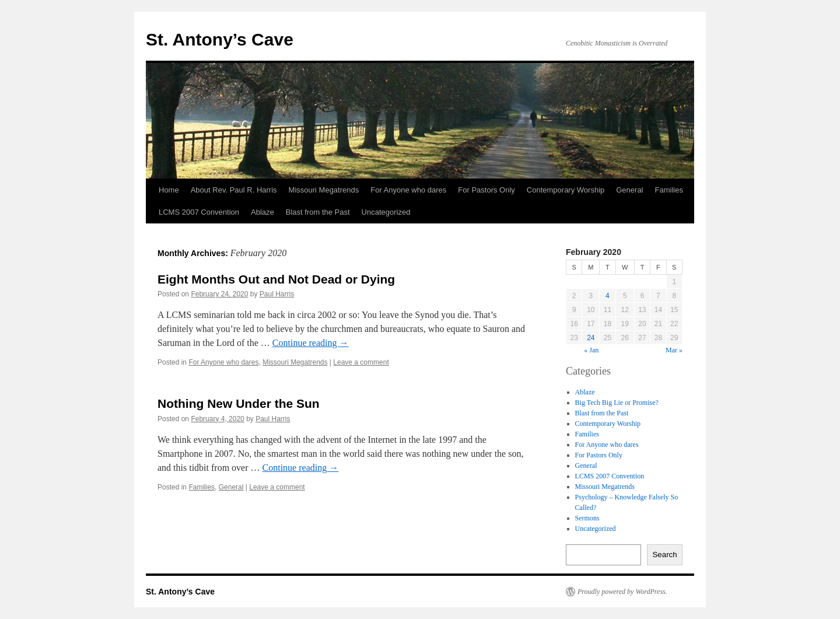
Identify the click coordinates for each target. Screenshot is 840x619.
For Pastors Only (487, 190)
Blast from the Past (318, 212)
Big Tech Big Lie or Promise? (617, 403)
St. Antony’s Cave (220, 39)
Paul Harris (277, 294)
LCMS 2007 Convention (199, 212)
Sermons (587, 518)
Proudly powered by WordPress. (622, 592)
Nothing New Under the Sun (239, 403)
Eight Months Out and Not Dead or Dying (276, 279)
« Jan (591, 350)
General (629, 190)
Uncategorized (386, 212)
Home (169, 190)
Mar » (674, 350)
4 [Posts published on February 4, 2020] (608, 296)
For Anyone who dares (408, 190)
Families (669, 190)
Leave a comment (361, 362)
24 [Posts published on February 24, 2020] (591, 338)
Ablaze (262, 212)
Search (664, 555)
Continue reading (311, 343)
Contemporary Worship (566, 190)
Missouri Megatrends (324, 190)
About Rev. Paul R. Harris (234, 190)
